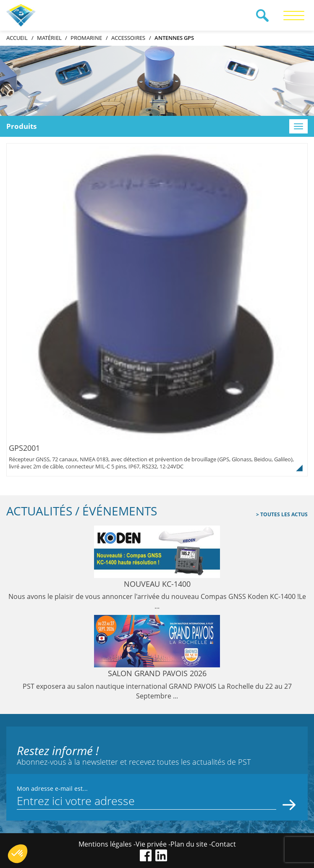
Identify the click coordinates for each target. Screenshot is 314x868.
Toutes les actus (283, 514)
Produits (21, 126)
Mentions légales (105, 844)
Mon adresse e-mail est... (52, 788)
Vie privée (151, 844)
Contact (224, 844)
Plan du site (189, 844)
